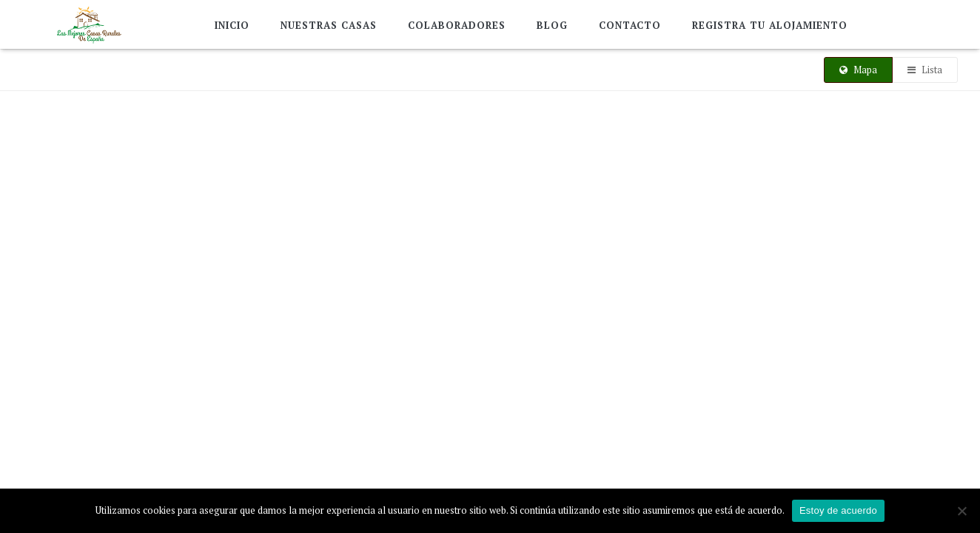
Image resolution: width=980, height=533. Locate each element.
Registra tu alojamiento (770, 25)
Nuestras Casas (329, 25)
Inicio (232, 25)
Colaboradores (457, 25)
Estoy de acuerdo (838, 510)
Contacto (630, 25)
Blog (552, 25)
